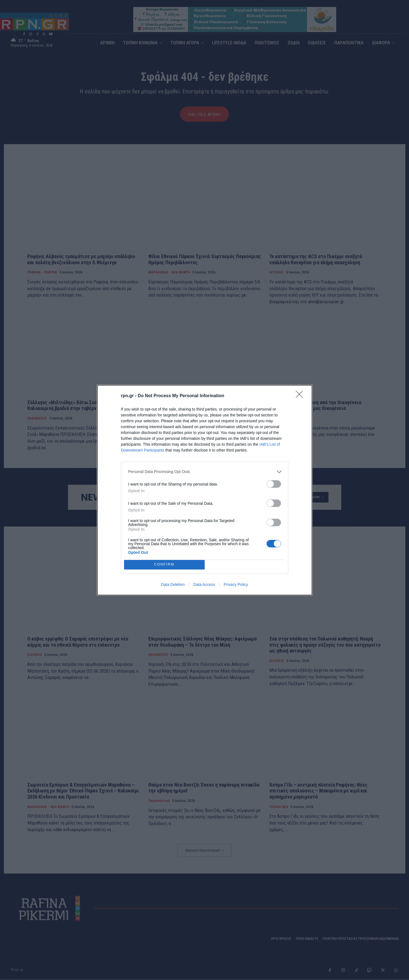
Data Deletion (173, 584)
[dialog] (205, 490)
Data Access (204, 584)
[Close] (301, 396)
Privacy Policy (236, 584)
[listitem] (205, 472)
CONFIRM (164, 565)
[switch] (274, 484)
